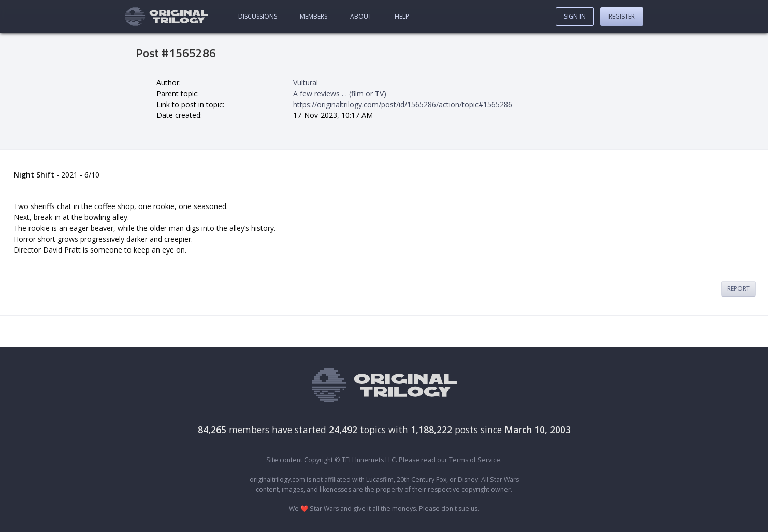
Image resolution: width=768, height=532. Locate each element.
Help (402, 16)
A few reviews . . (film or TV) (340, 93)
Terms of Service (475, 460)
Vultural (306, 83)
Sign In (575, 16)
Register (622, 16)
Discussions (258, 16)
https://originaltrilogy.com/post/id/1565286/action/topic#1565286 (403, 104)
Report (738, 289)
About (361, 16)
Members (314, 16)
